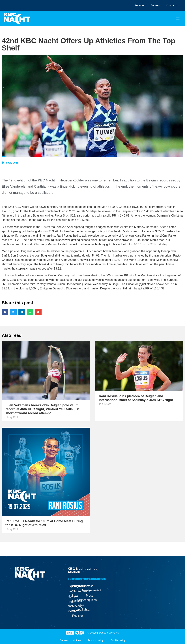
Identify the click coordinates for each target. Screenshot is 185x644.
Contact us (172, 5)
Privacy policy (96, 640)
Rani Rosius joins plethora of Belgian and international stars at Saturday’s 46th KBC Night (136, 398)
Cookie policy (118, 640)
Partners (156, 5)
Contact (100, 579)
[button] (178, 19)
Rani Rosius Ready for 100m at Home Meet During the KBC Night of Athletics (44, 523)
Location (140, 5)
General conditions (70, 640)
